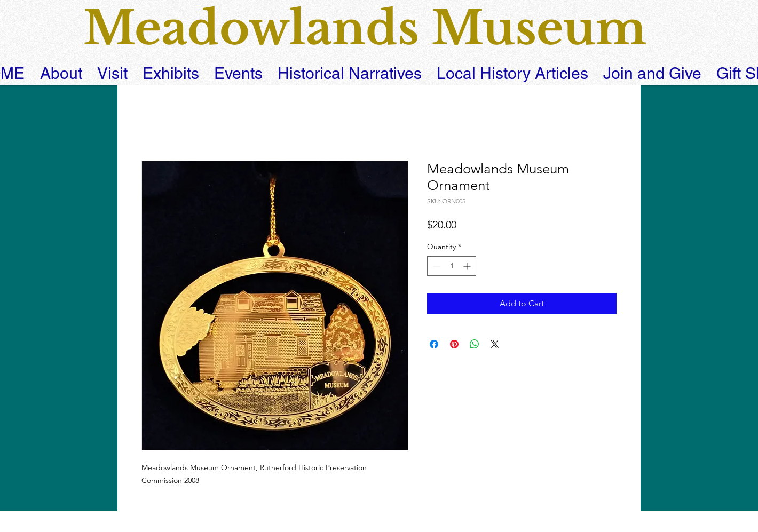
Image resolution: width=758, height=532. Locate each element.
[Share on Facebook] (434, 344)
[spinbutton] (452, 266)
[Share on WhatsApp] (475, 344)
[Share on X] (495, 344)
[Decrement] (435, 266)
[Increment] (468, 266)
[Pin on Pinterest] (454, 344)
